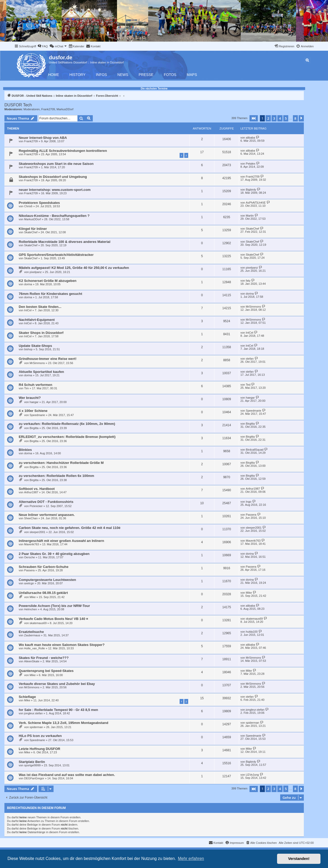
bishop (28, 349)
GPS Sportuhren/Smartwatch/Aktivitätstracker (56, 255)
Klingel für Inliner (33, 229)
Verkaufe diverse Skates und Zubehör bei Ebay (57, 684)
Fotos (170, 75)
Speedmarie (37, 415)
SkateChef (31, 232)
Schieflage (27, 697)
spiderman (36, 727)
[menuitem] (43, 46)
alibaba (250, 138)
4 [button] (280, 118)
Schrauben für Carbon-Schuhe (44, 567)
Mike (33, 597)
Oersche (30, 557)
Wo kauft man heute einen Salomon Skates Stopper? (62, 645)
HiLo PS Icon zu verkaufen (40, 736)
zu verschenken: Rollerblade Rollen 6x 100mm (56, 476)
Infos (101, 75)
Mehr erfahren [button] (191, 859)
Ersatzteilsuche (31, 632)
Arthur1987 (31, 492)
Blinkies (25, 450)
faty (248, 281)
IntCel (28, 310)
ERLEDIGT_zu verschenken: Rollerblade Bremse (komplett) (67, 437)
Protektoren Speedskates (39, 203)
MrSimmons (254, 307)
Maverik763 (32, 544)
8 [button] (295, 118)
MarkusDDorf (65, 109)
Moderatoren (31, 109)
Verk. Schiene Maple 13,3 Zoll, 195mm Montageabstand (63, 723)
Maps (192, 75)
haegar (34, 402)
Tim (27, 388)
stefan (250, 359)
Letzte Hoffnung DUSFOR (40, 749)
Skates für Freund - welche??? (44, 658)
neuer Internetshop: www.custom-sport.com (55, 190)
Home (54, 75)
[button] (254, 118)
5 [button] (286, 118)
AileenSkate (32, 661)
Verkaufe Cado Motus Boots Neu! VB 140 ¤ (53, 619)
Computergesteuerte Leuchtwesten (47, 580)
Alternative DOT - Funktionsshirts (46, 502)
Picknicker (36, 506)
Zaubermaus (32, 635)
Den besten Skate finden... (40, 307)
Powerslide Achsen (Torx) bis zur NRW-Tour (54, 606)
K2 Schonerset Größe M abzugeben (48, 281)
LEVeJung (252, 775)
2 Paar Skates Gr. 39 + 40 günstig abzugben (54, 554)
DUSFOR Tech (18, 105)
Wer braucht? (30, 398)
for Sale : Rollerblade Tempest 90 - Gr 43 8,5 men (58, 710)
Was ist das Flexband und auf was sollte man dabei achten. (67, 775)
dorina (28, 284)
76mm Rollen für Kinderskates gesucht (50, 294)
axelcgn (29, 583)
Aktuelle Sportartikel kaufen (41, 372)
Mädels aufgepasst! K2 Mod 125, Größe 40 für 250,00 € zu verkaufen (74, 268)
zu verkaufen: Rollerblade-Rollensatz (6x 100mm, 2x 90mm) (67, 424)
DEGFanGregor (34, 778)
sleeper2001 (38, 532)
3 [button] (274, 118)
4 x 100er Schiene (33, 411)
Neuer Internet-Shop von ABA (43, 138)
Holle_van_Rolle (35, 648)
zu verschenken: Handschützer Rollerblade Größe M (61, 463)
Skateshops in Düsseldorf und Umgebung (53, 177)
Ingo (249, 502)
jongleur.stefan (34, 713)
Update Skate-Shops (35, 346)
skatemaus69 (38, 623)
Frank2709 (48, 109)
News (123, 75)
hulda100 (252, 632)
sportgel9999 (32, 765)
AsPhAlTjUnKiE (256, 203)
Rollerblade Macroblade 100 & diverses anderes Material (65, 242)
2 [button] (268, 118)
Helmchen (31, 609)
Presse (146, 75)
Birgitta (34, 428)
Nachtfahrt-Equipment (37, 320)
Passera (251, 515)
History (77, 75)
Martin (250, 216)
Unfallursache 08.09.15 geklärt (43, 593)
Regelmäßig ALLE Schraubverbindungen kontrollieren (63, 151)
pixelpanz (36, 272)
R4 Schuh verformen (35, 385)
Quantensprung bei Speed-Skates (46, 671)
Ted (248, 385)
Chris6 (28, 206)
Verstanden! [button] (299, 859)
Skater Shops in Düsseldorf (41, 333)
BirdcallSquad (255, 450)
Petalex (251, 164)
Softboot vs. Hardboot (37, 489)
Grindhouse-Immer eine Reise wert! (48, 359)
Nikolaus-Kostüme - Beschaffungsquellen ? (54, 216)
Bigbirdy (251, 190)
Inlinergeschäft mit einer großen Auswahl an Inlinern (61, 541)
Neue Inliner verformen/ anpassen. (47, 515)
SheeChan (31, 518)
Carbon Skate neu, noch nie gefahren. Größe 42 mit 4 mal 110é (70, 528)
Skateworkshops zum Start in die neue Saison (56, 164)
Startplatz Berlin (32, 762)
